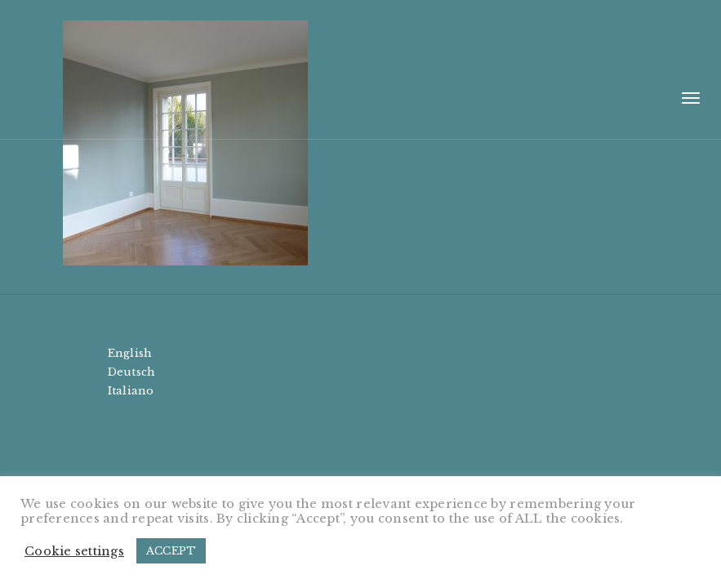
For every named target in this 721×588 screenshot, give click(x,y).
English (130, 353)
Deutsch (132, 372)
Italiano (131, 391)
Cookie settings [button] (74, 551)
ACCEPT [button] (171, 551)
